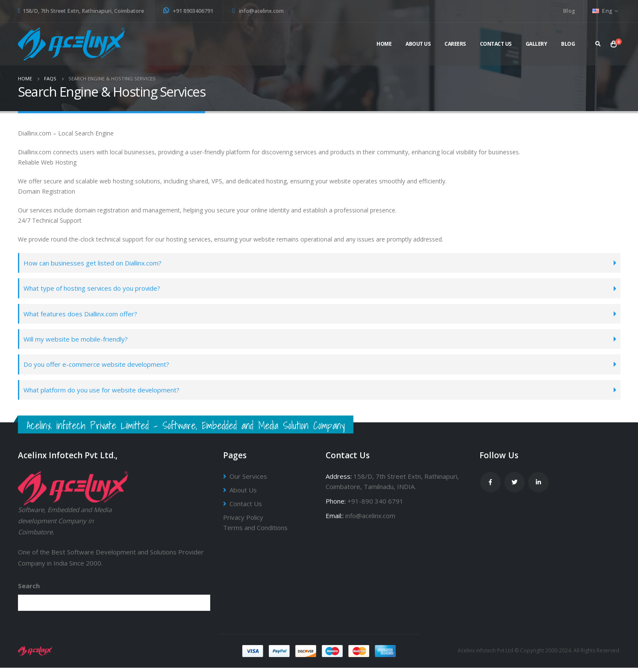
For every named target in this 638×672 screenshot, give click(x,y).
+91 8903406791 (188, 11)
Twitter (515, 487)
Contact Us (496, 44)
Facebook (491, 487)
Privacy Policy (243, 522)
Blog (569, 11)
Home (384, 44)
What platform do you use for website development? (106, 393)
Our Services (249, 481)
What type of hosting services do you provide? (96, 289)
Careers (455, 44)
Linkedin (538, 487)
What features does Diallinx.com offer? (83, 315)
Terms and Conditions (255, 532)
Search (29, 590)
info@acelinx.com (258, 11)
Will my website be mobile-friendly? (79, 341)
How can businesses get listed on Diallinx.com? (96, 263)
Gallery (537, 44)
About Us (244, 495)
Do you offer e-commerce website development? (99, 367)
